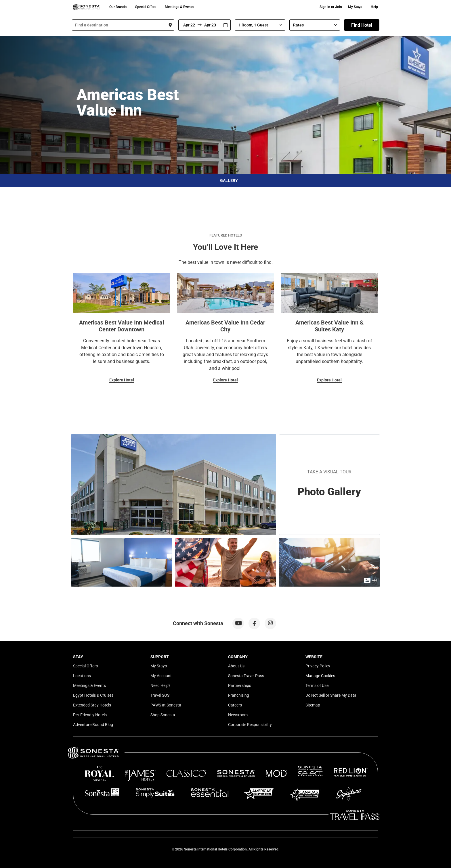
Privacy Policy (318, 666)
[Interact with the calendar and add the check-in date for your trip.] (225, 25)
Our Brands (118, 7)
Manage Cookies (320, 676)
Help (374, 7)
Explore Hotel (122, 380)
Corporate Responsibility (250, 725)
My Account (161, 676)
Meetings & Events (179, 7)
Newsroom (238, 715)
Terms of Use (317, 685)
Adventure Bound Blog (93, 725)
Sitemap (313, 705)
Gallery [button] (229, 180)
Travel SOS (160, 695)
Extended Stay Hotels (92, 705)
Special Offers (146, 7)
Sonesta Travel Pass (246, 676)
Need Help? (160, 685)
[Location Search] (123, 25)
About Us (236, 666)
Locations (82, 676)
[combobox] (123, 25)
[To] (211, 25)
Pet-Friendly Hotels (90, 715)
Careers (235, 705)
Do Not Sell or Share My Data (331, 695)
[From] (188, 25)
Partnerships (240, 685)
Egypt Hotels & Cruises (93, 695)
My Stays (355, 7)
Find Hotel (362, 25)
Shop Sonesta (163, 715)
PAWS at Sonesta (166, 705)
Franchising (239, 695)
